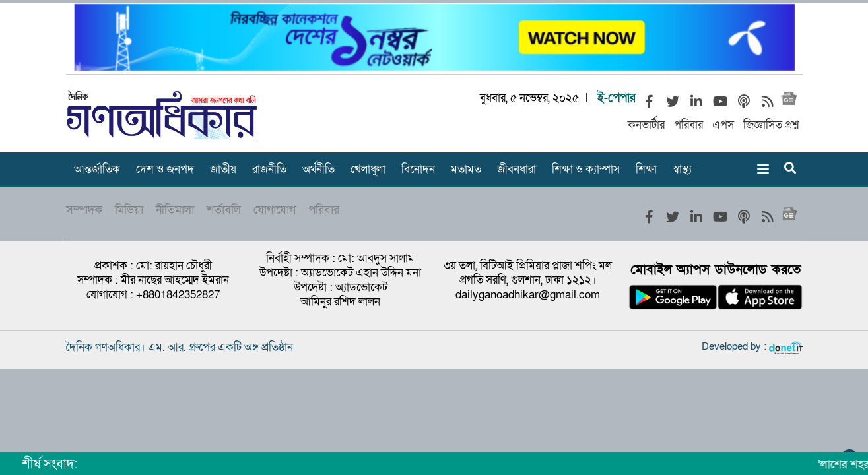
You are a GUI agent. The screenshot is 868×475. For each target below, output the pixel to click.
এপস (723, 125)
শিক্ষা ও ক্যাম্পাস (586, 169)
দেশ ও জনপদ (165, 169)
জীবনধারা (517, 169)
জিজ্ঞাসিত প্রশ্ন (771, 125)
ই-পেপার (617, 98)
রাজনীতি (269, 169)
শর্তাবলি (224, 210)
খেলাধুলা (368, 169)
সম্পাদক (84, 210)
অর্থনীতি (318, 169)
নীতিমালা (175, 210)
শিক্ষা (646, 169)
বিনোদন (418, 169)
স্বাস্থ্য (682, 169)
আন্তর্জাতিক (97, 169)
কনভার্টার (646, 125)
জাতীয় (223, 169)
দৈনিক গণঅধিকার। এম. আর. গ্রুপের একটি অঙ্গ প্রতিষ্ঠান (180, 347)
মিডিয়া (129, 210)
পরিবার (688, 125)
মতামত (466, 169)
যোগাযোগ (275, 210)
